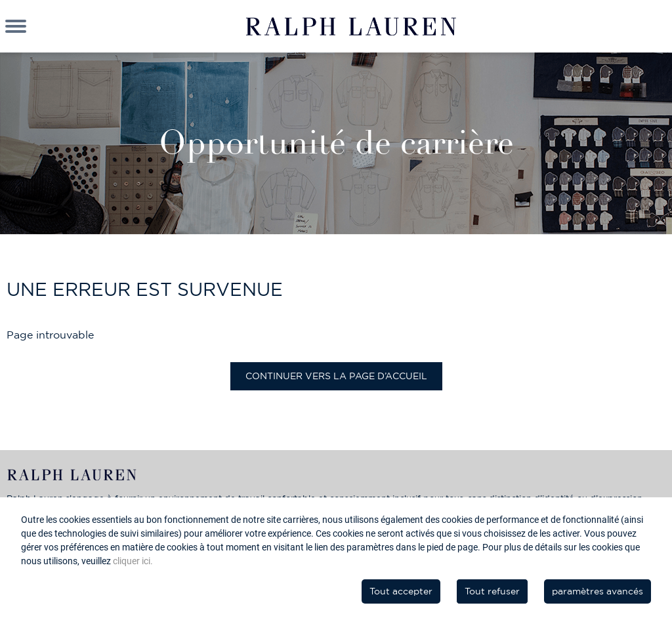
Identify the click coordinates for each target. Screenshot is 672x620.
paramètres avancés (598, 591)
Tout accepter (401, 591)
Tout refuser (492, 591)
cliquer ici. (133, 561)
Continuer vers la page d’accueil (336, 376)
